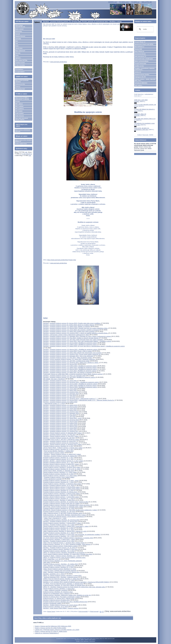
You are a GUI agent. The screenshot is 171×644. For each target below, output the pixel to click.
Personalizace (19, 69)
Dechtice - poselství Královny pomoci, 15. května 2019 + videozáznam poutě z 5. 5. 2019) (60, 403)
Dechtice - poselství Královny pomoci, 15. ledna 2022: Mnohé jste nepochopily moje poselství (72, 353)
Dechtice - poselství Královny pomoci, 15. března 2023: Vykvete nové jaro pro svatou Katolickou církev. (75, 328)
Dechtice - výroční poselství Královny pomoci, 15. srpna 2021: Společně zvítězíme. (69, 359)
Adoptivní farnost (20, 36)
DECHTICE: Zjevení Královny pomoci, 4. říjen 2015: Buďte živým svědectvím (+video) (70, 510)
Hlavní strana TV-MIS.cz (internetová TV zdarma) (22, 98)
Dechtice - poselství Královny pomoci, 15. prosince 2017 (61, 431)
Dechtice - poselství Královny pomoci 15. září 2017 (59, 438)
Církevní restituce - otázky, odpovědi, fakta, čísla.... (145, 80)
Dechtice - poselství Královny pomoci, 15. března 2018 (60, 426)
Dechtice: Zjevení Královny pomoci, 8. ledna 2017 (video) (61, 464)
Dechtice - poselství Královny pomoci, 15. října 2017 (59, 435)
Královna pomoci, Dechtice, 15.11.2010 (55, 607)
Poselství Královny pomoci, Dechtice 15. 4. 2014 (58, 567)
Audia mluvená (19, 116)
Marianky (18, 53)
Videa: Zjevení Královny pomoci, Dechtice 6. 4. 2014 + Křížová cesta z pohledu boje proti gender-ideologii (60, 570)
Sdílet (45, 318)
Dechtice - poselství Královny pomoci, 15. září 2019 (59, 397)
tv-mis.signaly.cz (27, 154)
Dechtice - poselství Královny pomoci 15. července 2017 (61, 443)
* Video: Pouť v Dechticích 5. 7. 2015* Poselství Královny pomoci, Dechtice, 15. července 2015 (61, 519)
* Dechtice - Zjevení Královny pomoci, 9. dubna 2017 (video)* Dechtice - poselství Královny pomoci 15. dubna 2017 (62, 455)
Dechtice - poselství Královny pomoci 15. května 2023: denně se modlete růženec (69, 325)
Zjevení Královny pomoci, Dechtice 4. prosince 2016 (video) (62, 467)
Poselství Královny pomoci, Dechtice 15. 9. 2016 (58, 474)
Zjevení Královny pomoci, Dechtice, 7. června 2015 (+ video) (62, 523)
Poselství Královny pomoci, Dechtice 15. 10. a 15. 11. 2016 (62, 469)
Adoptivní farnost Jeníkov (142, 74)
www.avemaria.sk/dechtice (59, 62)
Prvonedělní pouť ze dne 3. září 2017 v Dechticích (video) (61, 440)
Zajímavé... (18, 58)
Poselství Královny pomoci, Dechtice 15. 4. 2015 (58, 528)
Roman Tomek (51, 611)
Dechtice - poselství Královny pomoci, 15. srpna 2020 (60, 381)
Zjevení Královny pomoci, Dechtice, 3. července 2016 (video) (62, 484)
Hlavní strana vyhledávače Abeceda (23, 131)
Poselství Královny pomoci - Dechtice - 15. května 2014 (60, 564)
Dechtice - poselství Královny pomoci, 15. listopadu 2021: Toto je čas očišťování (68, 356)
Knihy (17, 55)
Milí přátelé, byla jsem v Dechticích (54, 379)
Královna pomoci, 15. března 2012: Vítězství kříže (59, 598)
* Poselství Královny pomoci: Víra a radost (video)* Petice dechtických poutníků (59, 478)
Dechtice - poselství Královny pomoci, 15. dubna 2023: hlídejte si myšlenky (67, 327)
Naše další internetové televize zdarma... (22, 119)
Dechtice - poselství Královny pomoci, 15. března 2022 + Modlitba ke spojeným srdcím (70, 349)
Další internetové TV (140, 56)
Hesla (17, 46)
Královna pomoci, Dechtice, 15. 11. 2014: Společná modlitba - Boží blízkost (67, 544)
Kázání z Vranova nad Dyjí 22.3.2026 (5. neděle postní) (51, 631)
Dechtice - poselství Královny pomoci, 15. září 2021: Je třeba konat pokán (66, 361)
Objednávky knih (20, 89)
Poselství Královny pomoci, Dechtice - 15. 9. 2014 (59, 551)
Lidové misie (19, 48)
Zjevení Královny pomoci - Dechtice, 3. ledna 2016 (59, 500)
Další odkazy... (139, 85)
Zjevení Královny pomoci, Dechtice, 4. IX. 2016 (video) (60, 476)
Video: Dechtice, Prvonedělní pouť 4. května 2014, (59, 566)
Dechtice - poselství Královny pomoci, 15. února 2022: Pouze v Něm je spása (67, 351)
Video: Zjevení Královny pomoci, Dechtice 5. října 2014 (60, 549)
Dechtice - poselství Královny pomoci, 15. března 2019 (60, 407)
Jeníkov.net (138, 72)
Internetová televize (140, 54)
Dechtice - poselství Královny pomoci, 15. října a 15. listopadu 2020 (64, 376)
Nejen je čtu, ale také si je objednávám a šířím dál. (142, 129)
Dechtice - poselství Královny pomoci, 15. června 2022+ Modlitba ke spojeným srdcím (70, 343)
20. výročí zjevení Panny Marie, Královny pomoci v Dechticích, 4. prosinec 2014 (68, 538)
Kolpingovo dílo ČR (140, 77)
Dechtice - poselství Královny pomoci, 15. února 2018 (60, 428)
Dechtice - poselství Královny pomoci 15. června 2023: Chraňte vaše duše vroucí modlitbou (72, 323)
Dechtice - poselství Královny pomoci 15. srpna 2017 (60, 441)
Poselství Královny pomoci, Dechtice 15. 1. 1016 (58, 499)
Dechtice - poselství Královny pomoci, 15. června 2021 (60, 364)
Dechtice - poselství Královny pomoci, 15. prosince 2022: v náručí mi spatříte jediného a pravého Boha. (76, 333)
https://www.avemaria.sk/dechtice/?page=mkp (62, 260)
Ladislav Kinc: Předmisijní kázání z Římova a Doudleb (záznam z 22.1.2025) (57, 630)
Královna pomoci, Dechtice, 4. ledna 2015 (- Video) (59, 539)
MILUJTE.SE (147, 2)
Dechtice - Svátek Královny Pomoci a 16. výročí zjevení (60, 605)
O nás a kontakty (20, 65)
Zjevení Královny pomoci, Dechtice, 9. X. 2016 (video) (60, 472)
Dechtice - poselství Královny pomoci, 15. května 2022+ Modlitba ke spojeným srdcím (70, 345)
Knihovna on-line (20, 84)
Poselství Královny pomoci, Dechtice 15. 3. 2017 (58, 458)
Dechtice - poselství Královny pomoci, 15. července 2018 (61, 420)
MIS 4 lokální (19, 111)
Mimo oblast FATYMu (21, 60)
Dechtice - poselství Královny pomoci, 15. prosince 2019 (61, 392)
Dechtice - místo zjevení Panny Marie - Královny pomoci (61, 608)
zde (26, 152)
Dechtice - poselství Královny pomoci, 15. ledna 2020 (60, 390)
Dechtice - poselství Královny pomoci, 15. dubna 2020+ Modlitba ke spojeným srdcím (70, 385)
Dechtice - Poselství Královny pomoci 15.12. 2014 (59, 541)
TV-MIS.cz (135, 2)
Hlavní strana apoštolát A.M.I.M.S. (22, 81)
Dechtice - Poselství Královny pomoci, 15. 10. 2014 (59, 548)
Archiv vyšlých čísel (21, 144)
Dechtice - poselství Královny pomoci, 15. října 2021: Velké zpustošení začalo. (68, 358)
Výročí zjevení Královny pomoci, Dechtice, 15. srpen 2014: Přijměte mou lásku (68, 554)
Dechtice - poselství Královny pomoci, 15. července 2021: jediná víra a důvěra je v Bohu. (71, 363)
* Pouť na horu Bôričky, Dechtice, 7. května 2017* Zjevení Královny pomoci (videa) (58, 452)
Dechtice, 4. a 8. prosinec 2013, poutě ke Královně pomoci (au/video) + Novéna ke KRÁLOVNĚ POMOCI (76, 582)
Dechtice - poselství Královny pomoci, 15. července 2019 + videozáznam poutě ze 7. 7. (71, 399)
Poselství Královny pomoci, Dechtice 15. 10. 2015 (59, 508)
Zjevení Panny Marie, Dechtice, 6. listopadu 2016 (59, 471)
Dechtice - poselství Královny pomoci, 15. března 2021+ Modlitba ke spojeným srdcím (70, 369)
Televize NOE (138, 49)
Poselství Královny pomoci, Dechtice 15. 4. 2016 (58, 490)
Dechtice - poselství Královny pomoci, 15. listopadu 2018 (61, 413)
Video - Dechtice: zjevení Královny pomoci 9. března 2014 (61, 572)
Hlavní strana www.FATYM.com (20, 26)
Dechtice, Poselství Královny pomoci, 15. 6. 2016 (59, 485)
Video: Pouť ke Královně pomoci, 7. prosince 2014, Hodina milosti (64, 543)
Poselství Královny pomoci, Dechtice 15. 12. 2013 (59, 580)
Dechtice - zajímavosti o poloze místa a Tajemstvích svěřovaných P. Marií (66, 335)
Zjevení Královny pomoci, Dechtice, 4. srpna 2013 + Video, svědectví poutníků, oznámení (59, 589)
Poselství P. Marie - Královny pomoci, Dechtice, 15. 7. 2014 (62, 556)
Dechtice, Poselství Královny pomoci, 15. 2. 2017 (59, 459)
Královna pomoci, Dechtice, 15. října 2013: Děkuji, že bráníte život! (64, 585)
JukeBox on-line (139, 66)
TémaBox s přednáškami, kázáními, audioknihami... (145, 69)
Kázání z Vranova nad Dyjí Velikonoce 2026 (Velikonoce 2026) (53, 626)
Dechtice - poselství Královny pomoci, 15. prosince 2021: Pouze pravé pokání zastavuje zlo (72, 354)
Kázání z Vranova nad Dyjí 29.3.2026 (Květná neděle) (50, 628)
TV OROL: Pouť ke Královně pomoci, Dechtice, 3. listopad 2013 (63, 584)
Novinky (18, 101)
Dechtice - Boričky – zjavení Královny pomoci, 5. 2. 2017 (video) (63, 461)
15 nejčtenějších (20, 72)
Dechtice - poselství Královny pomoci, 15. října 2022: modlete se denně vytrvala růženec (71, 338)
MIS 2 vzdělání (19, 106)
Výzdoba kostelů (20, 63)
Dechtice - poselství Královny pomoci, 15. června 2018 (60, 422)
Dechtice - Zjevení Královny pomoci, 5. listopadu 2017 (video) (62, 433)
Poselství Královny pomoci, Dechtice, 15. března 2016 (60, 492)
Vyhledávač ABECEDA (141, 83)
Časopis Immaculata (140, 64)
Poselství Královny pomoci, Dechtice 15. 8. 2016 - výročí (61, 480)
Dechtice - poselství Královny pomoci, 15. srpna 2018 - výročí (62, 418)
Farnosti (18, 34)
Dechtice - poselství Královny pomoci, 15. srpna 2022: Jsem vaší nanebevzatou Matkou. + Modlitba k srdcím (77, 341)
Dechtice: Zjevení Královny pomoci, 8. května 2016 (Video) (62, 489)
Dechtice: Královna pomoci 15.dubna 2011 (56, 600)
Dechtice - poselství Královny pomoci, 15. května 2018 (60, 423)
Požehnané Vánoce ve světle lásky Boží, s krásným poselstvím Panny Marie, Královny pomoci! (73, 374)
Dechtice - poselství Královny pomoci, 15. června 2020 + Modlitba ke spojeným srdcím (70, 384)
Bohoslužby (19, 31)
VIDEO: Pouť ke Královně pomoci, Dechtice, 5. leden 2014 (61, 579)
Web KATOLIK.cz (139, 47)
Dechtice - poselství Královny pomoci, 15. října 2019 (59, 395)
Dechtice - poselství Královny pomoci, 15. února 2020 (60, 389)
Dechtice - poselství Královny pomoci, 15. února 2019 (60, 408)
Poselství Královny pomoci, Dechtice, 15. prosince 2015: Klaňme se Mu (65, 502)
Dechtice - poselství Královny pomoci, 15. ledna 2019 (60, 410)
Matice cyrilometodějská (142, 61)
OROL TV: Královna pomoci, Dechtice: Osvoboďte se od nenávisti (64, 553)
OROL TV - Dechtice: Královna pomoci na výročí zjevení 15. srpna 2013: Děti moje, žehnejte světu (74, 587)
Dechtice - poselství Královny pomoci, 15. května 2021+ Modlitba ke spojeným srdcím (70, 366)
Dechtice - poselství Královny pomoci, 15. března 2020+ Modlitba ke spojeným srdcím (70, 387)
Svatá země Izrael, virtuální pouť (144, 59)
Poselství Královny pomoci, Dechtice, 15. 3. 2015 (59, 530)
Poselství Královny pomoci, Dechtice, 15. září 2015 (59, 512)
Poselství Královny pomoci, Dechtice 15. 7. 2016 (58, 482)
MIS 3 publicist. (20, 109)
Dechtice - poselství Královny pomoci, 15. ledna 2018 (60, 430)
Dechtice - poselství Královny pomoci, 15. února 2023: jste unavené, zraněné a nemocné (71, 330)
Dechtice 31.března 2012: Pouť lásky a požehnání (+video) (62, 597)
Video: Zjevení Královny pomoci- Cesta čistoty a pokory (60, 546)
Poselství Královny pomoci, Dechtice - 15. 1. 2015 (59, 536)
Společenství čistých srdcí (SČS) (144, 44)
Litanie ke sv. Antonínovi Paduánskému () (47, 633)
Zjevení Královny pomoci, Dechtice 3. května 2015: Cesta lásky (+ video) (66, 526)
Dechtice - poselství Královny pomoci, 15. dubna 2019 (60, 405)
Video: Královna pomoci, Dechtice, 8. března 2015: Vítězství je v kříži (65, 531)
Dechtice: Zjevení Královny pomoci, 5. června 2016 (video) (61, 487)
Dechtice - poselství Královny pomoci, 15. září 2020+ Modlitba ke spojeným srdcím (69, 377)
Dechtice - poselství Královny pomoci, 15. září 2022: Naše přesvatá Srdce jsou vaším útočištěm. (73, 340)
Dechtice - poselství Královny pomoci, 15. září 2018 (59, 417)
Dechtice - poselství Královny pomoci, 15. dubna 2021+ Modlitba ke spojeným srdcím (70, 367)
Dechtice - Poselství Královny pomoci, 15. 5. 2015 (59, 525)
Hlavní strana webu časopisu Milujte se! (23, 141)
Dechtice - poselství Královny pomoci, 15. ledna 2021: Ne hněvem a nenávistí (67, 372)
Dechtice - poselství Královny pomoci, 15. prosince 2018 (61, 412)
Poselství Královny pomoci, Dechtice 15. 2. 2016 (58, 495)
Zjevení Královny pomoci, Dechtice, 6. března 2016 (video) (61, 494)
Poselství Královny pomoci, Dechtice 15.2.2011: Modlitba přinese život (65, 602)
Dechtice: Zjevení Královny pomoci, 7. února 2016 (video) (61, 497)
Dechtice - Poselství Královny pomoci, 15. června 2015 (60, 521)
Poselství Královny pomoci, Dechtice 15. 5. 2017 (58, 449)
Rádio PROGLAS (139, 52)
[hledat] (145, 29)
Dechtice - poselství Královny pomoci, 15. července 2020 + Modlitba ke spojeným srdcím (71, 382)
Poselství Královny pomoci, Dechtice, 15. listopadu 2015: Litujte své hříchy (66, 505)
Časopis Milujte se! (140, 42)
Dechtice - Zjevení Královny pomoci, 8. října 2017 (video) (61, 436)
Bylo (16, 41)
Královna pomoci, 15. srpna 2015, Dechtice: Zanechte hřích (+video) (65, 515)
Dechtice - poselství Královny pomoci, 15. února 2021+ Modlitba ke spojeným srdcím (70, 371)
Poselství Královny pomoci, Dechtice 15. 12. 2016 (59, 466)
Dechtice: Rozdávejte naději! (52, 603)
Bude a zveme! (19, 29)
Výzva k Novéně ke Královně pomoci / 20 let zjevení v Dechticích (64, 517)
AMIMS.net (112, 2)
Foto (16, 43)
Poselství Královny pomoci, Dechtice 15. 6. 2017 (58, 446)
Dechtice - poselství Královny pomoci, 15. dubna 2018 (60, 425)
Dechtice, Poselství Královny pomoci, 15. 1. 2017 (59, 462)
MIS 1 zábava (19, 104)
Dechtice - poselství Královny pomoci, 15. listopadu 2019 (61, 394)
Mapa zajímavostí (20, 51)
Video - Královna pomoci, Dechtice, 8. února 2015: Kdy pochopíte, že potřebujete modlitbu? (72, 535)
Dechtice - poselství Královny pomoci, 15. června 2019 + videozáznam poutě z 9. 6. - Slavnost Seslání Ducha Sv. (79, 400)
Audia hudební (19, 113)
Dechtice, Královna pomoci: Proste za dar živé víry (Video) (61, 503)
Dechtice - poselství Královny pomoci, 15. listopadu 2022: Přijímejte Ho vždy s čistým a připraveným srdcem (77, 336)
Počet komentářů (83, 611)
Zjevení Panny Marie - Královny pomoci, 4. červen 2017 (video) (63, 448)
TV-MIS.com (124, 2)
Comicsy (18, 87)
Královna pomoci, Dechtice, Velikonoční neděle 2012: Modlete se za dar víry (67, 595)
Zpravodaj (18, 39)
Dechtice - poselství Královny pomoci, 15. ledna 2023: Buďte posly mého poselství (69, 331)
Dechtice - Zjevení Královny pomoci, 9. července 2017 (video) (62, 444)
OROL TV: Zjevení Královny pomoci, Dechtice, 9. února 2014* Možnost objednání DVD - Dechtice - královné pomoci (62, 576)
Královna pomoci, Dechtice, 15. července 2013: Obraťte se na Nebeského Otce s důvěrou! (58, 593)
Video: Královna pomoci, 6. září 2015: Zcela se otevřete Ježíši (63, 513)
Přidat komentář (94, 611)
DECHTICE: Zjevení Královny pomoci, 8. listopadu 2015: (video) (63, 507)
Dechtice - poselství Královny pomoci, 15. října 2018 (59, 415)
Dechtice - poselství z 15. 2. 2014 (54, 574)
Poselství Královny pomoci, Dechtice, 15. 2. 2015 (59, 533)
